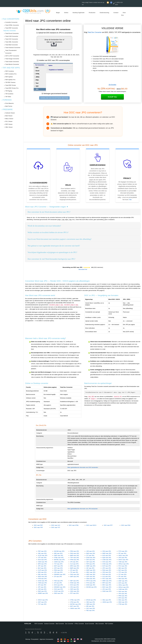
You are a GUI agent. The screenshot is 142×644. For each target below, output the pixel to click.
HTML (38, 74)
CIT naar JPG (90, 555)
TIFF (37, 86)
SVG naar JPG (107, 562)
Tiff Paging (9, 91)
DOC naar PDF (38, 525)
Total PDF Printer (11, 85)
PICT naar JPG (107, 579)
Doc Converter (69, 624)
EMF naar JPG (75, 577)
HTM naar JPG (75, 602)
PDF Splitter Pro (10, 80)
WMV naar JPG (107, 581)
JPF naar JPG (42, 566)
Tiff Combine (9, 94)
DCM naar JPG (91, 558)
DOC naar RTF (108, 525)
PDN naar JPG (58, 570)
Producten (92, 13)
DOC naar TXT (56, 527)
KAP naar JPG (107, 555)
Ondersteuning (104, 13)
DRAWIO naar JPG (60, 574)
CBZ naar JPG (91, 602)
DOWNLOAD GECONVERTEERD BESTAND (54, 98)
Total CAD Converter (12, 36)
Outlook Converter (49, 624)
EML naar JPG (42, 574)
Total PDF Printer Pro (12, 88)
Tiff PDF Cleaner (10, 82)
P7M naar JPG (42, 579)
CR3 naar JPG (107, 551)
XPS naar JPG (123, 558)
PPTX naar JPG (91, 581)
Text (37, 83)
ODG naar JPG (91, 579)
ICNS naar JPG (107, 564)
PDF (37, 68)
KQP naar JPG (107, 558)
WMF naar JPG (91, 566)
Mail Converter (60, 624)
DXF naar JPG (91, 560)
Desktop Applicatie (79, 13)
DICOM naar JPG (59, 551)
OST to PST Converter (12, 56)
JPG (37, 89)
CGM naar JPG (107, 560)
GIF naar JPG (90, 568)
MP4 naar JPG (42, 564)
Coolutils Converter (11, 22)
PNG (37, 80)
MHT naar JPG (59, 566)
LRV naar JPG (58, 572)
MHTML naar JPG (59, 560)
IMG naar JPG (58, 553)
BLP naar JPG (42, 568)
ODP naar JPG (75, 589)
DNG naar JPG (59, 593)
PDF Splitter (9, 77)
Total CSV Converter (12, 39)
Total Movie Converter (12, 64)
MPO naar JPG (75, 566)
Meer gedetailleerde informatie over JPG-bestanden (83, 509)
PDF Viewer (9, 124)
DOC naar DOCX (91, 525)
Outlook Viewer (10, 113)
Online (66, 13)
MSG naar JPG (43, 577)
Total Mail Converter (12, 45)
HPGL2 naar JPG (124, 564)
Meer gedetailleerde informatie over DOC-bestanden (83, 467)
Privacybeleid (35, 639)
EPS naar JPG (123, 598)
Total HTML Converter (12, 25)
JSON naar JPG (59, 562)
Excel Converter (90, 624)
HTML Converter (79, 624)
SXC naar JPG (91, 608)
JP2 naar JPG (74, 562)
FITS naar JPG (123, 551)
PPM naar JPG (75, 560)
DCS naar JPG (42, 560)
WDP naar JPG (107, 553)
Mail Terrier (9, 106)
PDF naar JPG (42, 551)
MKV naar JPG (107, 585)
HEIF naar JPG (91, 574)
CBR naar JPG (91, 604)
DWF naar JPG (59, 555)
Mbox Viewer (9, 119)
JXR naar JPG (90, 551)
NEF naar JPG (75, 581)
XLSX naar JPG (43, 555)
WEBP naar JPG (43, 593)
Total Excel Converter (12, 33)
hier (130, 200)
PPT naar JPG (74, 593)
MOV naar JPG (107, 587)
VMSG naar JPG (75, 608)
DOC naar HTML (74, 525)
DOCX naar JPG (123, 560)
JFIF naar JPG (58, 568)
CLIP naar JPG (42, 570)
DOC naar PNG (126, 525)
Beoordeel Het (83, 269)
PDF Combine (10, 71)
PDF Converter (39, 624)
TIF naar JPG (74, 572)
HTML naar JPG (59, 558)
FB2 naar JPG (90, 610)
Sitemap (28, 639)
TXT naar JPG (58, 564)
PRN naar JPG (75, 551)
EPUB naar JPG (91, 600)
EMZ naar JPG (91, 553)
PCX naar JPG (123, 566)
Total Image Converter (12, 59)
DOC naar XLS (56, 525)
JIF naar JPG (58, 577)
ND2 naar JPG (42, 572)
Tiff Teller (8, 97)
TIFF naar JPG (75, 558)
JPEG (38, 77)
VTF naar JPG (42, 558)
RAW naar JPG (75, 583)
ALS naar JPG (74, 564)
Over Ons (123, 14)
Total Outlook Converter (13, 48)
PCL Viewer (9, 121)
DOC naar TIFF (38, 527)
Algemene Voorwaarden (46, 639)
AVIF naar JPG (91, 577)
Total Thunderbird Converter (11, 52)
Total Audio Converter (12, 62)
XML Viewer (9, 127)
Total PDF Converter (12, 28)
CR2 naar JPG (75, 587)
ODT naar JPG (91, 562)
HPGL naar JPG (123, 555)
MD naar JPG (90, 606)
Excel (38, 71)
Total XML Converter (12, 42)
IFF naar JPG (122, 553)
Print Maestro (10, 103)
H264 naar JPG (43, 562)
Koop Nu (112, 97)
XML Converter (100, 624)
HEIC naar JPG (91, 572)
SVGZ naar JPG (59, 591)
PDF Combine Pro (11, 74)
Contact (116, 13)
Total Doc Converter (10, 31)
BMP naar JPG (75, 555)
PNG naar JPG (75, 553)
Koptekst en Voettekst (56, 70)
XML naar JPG (42, 553)
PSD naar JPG (58, 581)
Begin (58, 13)
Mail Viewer (9, 116)
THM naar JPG (123, 562)
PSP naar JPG (91, 564)
